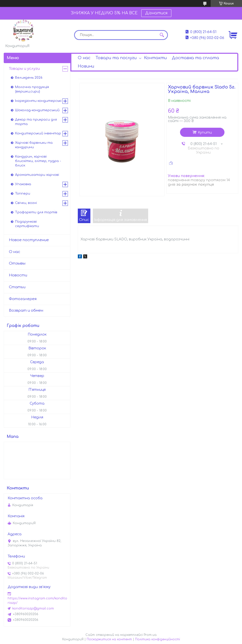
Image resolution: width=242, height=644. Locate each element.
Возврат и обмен (26, 311)
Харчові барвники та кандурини (34, 145)
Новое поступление (29, 240)
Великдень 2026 (29, 78)
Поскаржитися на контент (109, 639)
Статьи (17, 287)
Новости (18, 275)
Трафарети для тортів (36, 212)
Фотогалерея (23, 299)
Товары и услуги (24, 69)
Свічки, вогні (26, 203)
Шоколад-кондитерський (37, 110)
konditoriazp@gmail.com (33, 608)
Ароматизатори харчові (37, 175)
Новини (86, 66)
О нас (84, 58)
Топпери (23, 194)
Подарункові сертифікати (27, 224)
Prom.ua (150, 635)
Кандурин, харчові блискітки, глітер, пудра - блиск (38, 161)
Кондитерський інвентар (38, 133)
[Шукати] (162, 35)
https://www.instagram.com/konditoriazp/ (37, 601)
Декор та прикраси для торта (36, 122)
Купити (205, 133)
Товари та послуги (116, 58)
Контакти (155, 58)
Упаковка (23, 184)
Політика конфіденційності (158, 639)
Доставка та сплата (195, 58)
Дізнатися (156, 13)
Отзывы (17, 263)
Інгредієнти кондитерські (38, 101)
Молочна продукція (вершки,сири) (32, 89)
